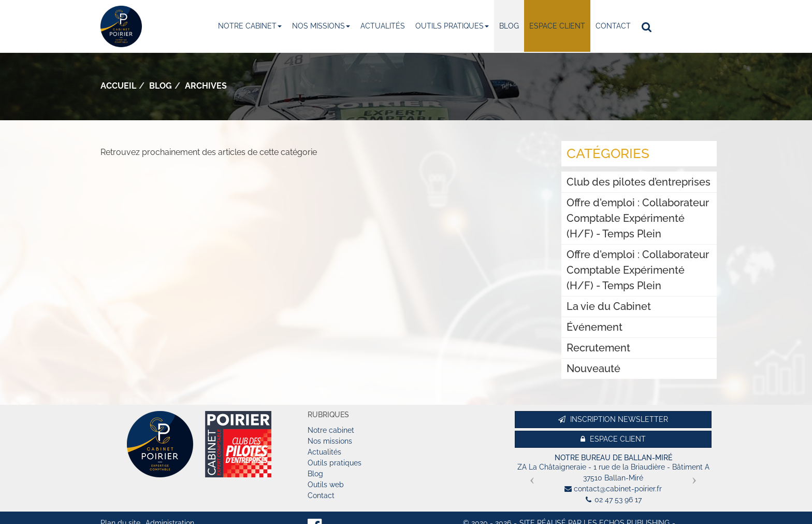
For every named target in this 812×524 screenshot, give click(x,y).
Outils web (326, 485)
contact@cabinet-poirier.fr (618, 489)
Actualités (383, 26)
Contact (613, 26)
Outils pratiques (452, 26)
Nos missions (321, 26)
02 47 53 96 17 (618, 500)
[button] (530, 477)
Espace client (557, 26)
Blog (509, 26)
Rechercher (649, 26)
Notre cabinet (250, 26)
